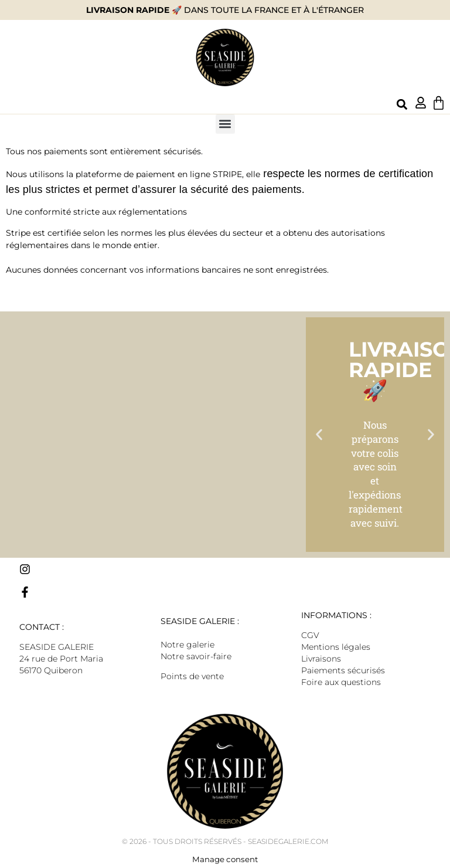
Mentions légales (336, 647)
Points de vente (192, 676)
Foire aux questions (341, 682)
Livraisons (321, 659)
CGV (310, 635)
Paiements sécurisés (343, 670)
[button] (402, 104)
